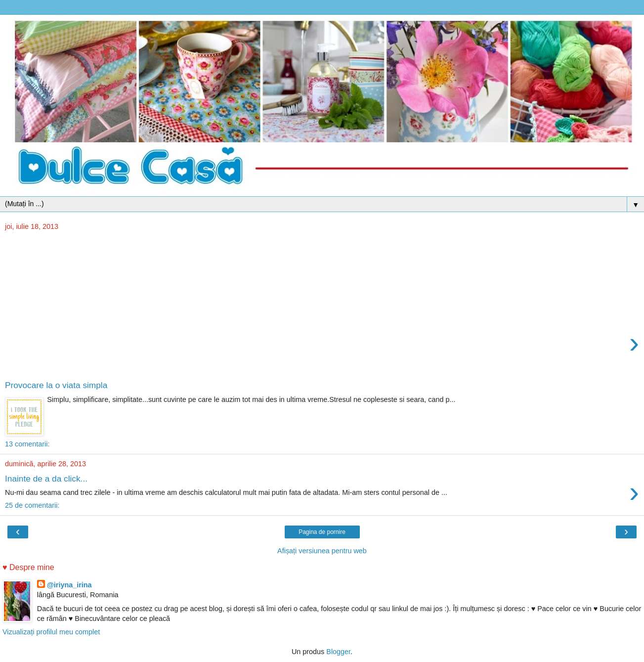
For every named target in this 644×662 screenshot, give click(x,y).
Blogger (338, 652)
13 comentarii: (27, 444)
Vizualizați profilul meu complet (51, 632)
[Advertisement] (322, 306)
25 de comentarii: (32, 505)
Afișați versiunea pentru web (322, 551)
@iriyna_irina (69, 585)
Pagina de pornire (322, 532)
